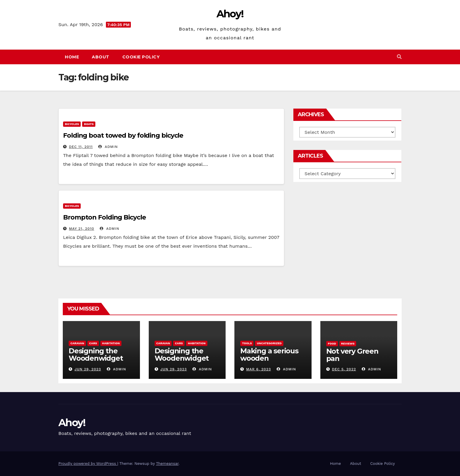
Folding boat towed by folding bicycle (123, 135)
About (101, 57)
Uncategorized (269, 343)
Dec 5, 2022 (344, 369)
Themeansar (167, 464)
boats (89, 124)
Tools (247, 343)
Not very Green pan (352, 355)
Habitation (111, 343)
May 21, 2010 (82, 229)
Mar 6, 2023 (259, 369)
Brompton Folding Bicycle (104, 217)
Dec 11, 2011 (81, 147)
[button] (399, 57)
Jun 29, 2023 (88, 369)
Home (72, 57)
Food (332, 344)
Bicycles (72, 124)
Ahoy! (230, 14)
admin (108, 147)
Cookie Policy (141, 57)
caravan (77, 343)
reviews (348, 344)
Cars (93, 343)
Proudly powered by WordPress (88, 464)
